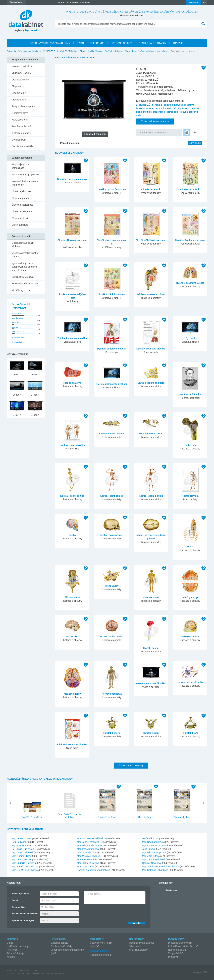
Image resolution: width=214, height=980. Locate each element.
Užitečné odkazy (59, 943)
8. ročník (157, 105)
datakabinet (172, 890)
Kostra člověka (190, 496)
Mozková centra (190, 637)
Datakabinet (12, 51)
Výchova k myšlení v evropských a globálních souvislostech (24, 267)
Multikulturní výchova (23, 277)
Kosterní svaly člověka (72, 445)
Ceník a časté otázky (62, 946)
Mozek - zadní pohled (112, 637)
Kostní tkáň (190, 445)
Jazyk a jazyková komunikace (21, 166)
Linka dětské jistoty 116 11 (182, 946)
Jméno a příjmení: (20, 894)
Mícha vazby (112, 586)
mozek (185, 108)
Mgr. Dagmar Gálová (153, 842)
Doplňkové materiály (22, 146)
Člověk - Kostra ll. (190, 189)
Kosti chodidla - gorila (151, 434)
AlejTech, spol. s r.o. (59, 974)
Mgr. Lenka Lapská (22, 838)
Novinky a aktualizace (23, 66)
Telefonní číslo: (19, 907)
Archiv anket (17, 342)
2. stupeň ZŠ (143, 105)
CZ (205, 3)
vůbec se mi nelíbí (19, 331)
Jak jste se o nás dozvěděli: (25, 914)
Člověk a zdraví (20, 218)
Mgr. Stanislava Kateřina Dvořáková (161, 867)
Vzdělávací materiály (17, 946)
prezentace (159, 112)
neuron (195, 108)
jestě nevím (16, 322)
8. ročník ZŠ (62, 51)
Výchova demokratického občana (25, 255)
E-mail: (15, 900)
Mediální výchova (21, 290)
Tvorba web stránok (15, 974)
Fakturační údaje (15, 953)
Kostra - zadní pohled (151, 496)
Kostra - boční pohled (72, 496)
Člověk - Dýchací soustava (112, 189)
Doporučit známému (95, 134)
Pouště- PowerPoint (32, 817)
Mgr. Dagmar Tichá (22, 856)
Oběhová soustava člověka (72, 745)
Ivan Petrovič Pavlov (190, 394)
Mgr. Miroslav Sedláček (89, 856)
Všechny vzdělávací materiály (32, 51)
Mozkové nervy (72, 694)
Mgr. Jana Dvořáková (88, 842)
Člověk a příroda (20, 198)
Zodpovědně (175, 953)
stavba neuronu (189, 112)
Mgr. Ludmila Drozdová (24, 863)
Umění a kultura (20, 225)
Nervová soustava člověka (151, 683)
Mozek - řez (72, 637)
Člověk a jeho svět (21, 191)
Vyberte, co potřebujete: (23, 920)
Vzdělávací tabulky (21, 73)
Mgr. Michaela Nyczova (155, 852)
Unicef (93, 946)
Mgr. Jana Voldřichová (154, 860)
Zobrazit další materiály (131, 765)
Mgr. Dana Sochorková (89, 845)
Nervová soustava (112, 694)
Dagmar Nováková (152, 863)
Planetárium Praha (100, 955)
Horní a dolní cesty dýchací (112, 384)
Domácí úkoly (19, 140)
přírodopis (173, 112)
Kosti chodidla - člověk (112, 434)
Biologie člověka (87, 51)
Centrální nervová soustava (152, 133)
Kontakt (11, 957)
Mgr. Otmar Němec (22, 860)
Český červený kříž (100, 943)
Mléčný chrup (190, 597)
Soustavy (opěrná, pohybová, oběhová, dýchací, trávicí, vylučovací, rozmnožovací (133, 51)
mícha (176, 108)
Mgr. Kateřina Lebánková (155, 870)
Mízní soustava (151, 597)
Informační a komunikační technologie (25, 183)
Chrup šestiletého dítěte (151, 383)
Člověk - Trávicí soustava (112, 294)
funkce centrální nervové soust (153, 108)
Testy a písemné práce (23, 106)
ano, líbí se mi (17, 318)
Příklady (172, 957)
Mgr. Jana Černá (86, 867)
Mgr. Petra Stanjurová (89, 849)
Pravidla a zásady (138, 950)
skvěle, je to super (19, 314)
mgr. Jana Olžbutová (23, 852)
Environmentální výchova (25, 284)
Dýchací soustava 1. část (151, 294)
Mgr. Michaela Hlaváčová (90, 838)
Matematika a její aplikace (25, 175)
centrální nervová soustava (179, 105)
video (139, 115)
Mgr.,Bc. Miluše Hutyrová (25, 870)
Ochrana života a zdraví (141, 943)
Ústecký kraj (144, 817)
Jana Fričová (149, 849)
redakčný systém (34, 974)
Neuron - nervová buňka (190, 682)
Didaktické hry (19, 93)
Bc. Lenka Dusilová (22, 849)
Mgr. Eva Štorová (21, 845)
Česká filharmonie (99, 951)
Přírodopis (74, 51)
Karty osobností (20, 120)
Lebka (72, 535)
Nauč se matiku (176, 950)
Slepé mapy (18, 86)
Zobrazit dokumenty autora (155, 121)
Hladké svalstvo (72, 383)
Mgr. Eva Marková (87, 860)
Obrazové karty (20, 113)
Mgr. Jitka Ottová (151, 856)
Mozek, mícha (151, 648)
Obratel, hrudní (151, 733)
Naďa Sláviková (151, 838)
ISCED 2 (51, 51)
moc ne (15, 327)
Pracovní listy (19, 100)
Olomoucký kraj (182, 817)
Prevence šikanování (179, 943)
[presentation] (109, 912)
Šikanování (135, 946)
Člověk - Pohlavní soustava (190, 240)
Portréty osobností (21, 126)
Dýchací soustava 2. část (190, 283)
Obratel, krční (190, 733)
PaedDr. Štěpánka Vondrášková (94, 870)
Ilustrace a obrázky (22, 133)
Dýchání (190, 338)
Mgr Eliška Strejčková (88, 863)
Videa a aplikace (20, 80)
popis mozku (143, 112)
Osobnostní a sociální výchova (23, 245)
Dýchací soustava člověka (72, 338)
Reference (12, 950)
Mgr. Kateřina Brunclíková (25, 867)
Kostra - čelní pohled (112, 496)
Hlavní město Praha (107, 817)
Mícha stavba (72, 597)
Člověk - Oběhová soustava (151, 240)
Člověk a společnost (22, 205)
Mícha (190, 547)
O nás (10, 943)
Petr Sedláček (19, 842)
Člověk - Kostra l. (151, 189)
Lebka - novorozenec (112, 535)
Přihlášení (193, 3)
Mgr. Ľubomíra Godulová (155, 845)
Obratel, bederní (112, 733)
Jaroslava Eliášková (88, 852)
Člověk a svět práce (22, 211)
